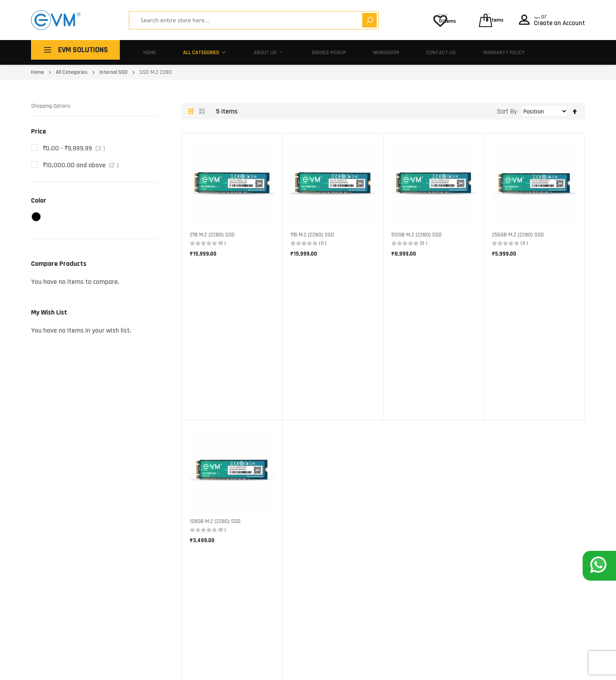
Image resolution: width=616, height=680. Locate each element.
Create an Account (559, 21)
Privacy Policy (569, 668)
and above (82, 160)
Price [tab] (38, 126)
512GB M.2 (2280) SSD (416, 230)
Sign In (544, 14)
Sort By (507, 106)
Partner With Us (285, 554)
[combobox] (231, 20)
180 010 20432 (109, 627)
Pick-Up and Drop (396, 506)
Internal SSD (114, 67)
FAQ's (381, 542)
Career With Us (284, 566)
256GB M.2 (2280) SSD (518, 230)
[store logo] (56, 20)
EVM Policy (387, 554)
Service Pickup (308, 50)
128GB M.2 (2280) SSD (215, 361)
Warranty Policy (473, 50)
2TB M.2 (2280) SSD (212, 230)
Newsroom (362, 50)
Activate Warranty (397, 530)
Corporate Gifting (287, 542)
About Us (252, 50)
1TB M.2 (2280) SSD (312, 230)
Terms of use (519, 668)
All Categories (194, 50)
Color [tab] (39, 195)
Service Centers (393, 518)
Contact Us (413, 50)
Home (147, 50)
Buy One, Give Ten (287, 518)
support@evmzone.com (59, 627)
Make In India (282, 530)
